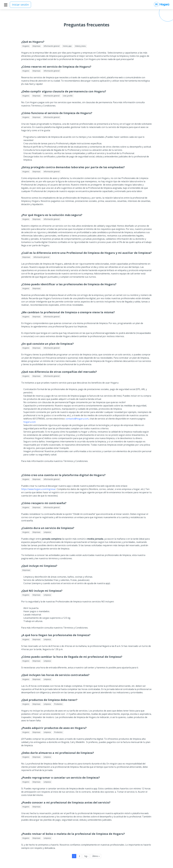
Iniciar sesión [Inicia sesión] (20, 5)
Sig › (86, 856)
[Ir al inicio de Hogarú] (162, 5)
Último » (96, 856)
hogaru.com (30, 422)
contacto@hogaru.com (77, 419)
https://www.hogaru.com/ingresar (38, 489)
